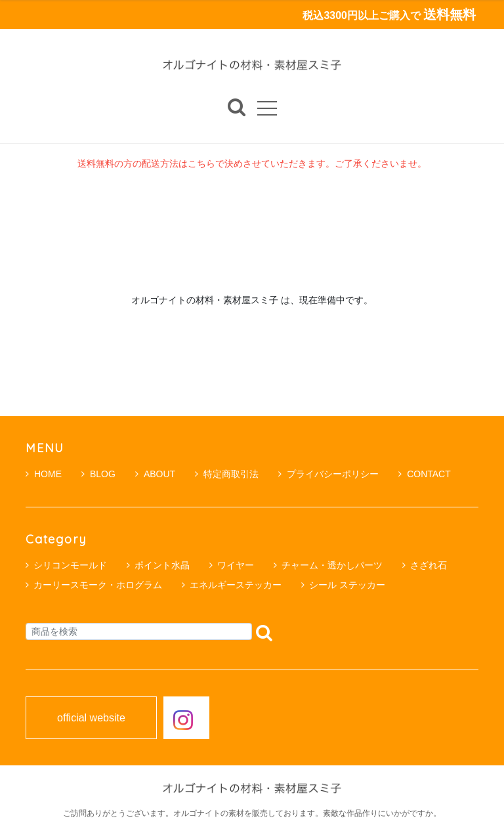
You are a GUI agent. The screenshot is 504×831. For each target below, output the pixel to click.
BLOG (98, 474)
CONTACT (425, 474)
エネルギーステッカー (236, 585)
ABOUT (155, 474)
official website (91, 718)
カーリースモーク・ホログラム (98, 585)
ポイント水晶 (162, 565)
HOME (44, 474)
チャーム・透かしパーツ (332, 565)
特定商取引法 (227, 474)
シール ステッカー (347, 585)
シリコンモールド (70, 565)
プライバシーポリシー (328, 474)
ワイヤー (236, 565)
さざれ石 (429, 565)
